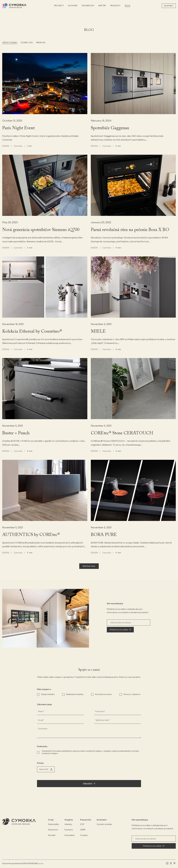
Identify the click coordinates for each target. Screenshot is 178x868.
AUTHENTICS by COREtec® (31, 535)
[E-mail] (60, 720)
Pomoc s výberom (132, 694)
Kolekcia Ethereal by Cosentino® (32, 331)
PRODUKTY (115, 6)
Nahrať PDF (44, 769)
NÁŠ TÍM (102, 6)
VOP (82, 824)
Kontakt (169, 6)
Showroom (53, 830)
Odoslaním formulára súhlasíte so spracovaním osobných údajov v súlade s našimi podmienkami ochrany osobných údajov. (90, 752)
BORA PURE (104, 535)
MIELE (98, 331)
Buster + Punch (16, 433)
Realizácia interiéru (75, 694)
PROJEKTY (59, 6)
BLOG (128, 6)
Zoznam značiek (104, 824)
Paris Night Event (18, 128)
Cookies (84, 835)
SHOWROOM (88, 6)
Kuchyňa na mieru (104, 694)
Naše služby (54, 824)
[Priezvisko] (118, 711)
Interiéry (68, 824)
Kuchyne (69, 830)
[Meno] (60, 711)
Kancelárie (70, 835)
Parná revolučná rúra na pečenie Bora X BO (130, 230)
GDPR (83, 830)
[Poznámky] (89, 732)
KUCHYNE (73, 6)
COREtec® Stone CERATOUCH (122, 433)
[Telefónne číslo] (118, 720)
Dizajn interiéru (48, 694)
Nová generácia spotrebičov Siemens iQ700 (41, 230)
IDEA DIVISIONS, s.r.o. (33, 863)
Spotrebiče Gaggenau (110, 128)
